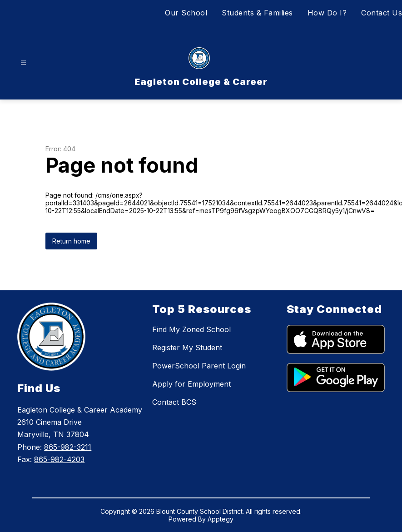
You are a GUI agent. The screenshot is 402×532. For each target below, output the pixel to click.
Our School (186, 13)
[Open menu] (23, 63)
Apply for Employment (191, 384)
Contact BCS (174, 402)
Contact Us (382, 13)
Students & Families (257, 13)
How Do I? (327, 13)
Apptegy (221, 519)
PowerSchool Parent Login (199, 366)
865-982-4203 (59, 459)
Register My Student (187, 348)
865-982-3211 (68, 447)
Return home (71, 241)
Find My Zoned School (191, 329)
